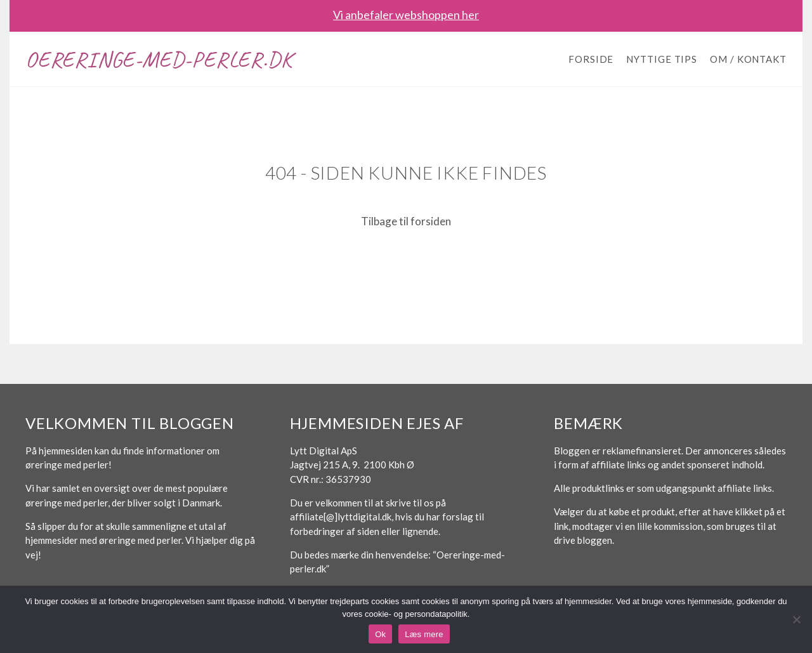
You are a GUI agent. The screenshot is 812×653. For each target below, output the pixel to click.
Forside (591, 59)
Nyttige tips (662, 59)
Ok (380, 634)
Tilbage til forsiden (406, 221)
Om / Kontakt (748, 59)
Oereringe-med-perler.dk (159, 59)
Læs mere (424, 634)
